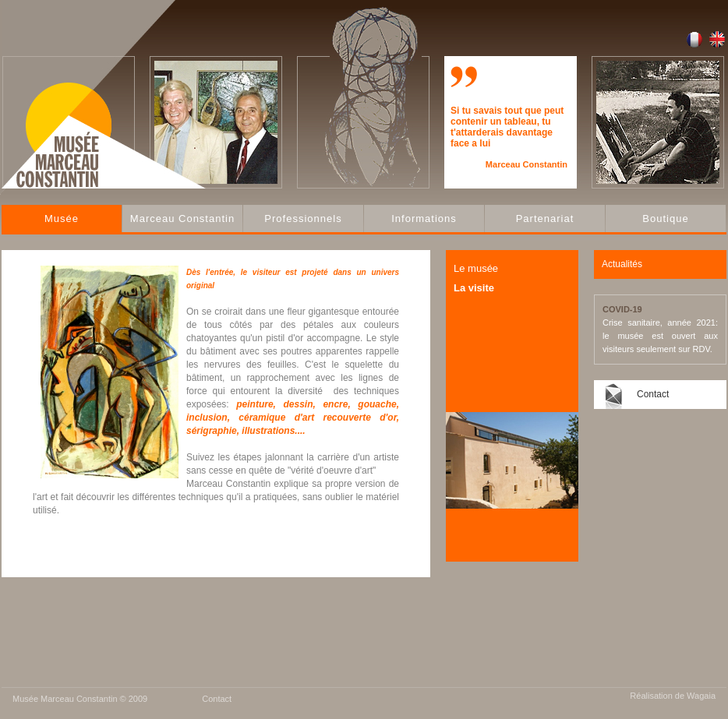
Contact (653, 394)
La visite (474, 288)
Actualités (622, 264)
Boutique (665, 219)
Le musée (476, 268)
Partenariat (545, 219)
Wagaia (701, 696)
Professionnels (303, 219)
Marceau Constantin (182, 219)
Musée (62, 219)
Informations (424, 219)
